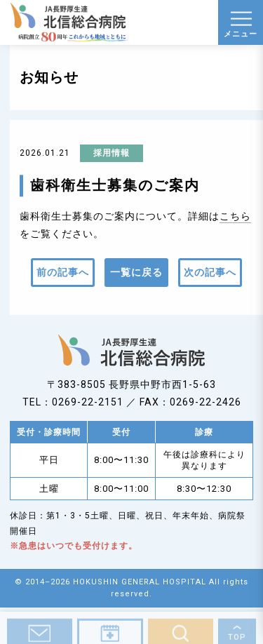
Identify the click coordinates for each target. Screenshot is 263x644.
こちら (235, 216)
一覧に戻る (136, 272)
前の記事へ (63, 272)
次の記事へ (210, 272)
